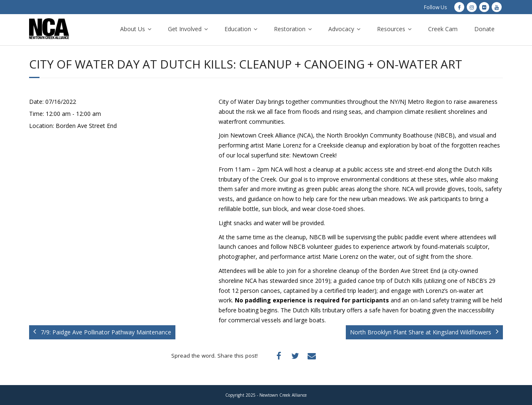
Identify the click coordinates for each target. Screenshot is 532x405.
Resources (391, 29)
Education (238, 29)
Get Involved (185, 29)
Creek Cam (443, 29)
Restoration (290, 29)
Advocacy (341, 29)
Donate (484, 29)
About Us (133, 29)
